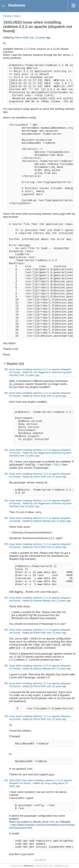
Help (16, 16)
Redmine (28, 866)
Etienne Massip (42, 521)
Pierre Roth (22, 38)
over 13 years (37, 38)
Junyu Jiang (51, 783)
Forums (7, 16)
